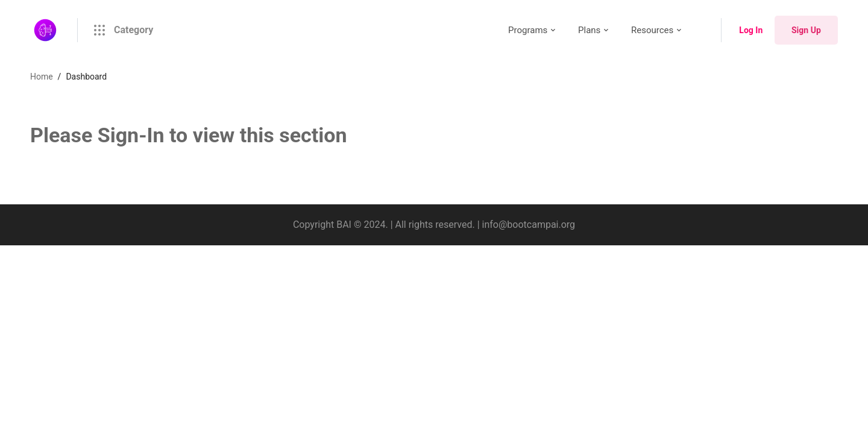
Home (42, 77)
